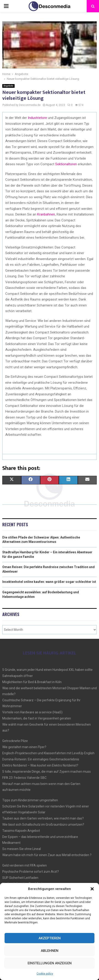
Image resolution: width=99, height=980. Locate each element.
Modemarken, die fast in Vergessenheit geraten (37, 718)
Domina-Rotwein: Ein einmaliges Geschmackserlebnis (41, 759)
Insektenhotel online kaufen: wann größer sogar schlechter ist (49, 582)
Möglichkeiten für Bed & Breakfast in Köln (32, 682)
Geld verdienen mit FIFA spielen (25, 865)
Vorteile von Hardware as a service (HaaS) (32, 712)
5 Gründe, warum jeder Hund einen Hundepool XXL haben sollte (47, 670)
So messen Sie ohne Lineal (22, 849)
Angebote (8, 86)
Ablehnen (50, 951)
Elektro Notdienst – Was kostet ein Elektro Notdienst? (40, 765)
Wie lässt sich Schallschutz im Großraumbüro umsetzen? (43, 825)
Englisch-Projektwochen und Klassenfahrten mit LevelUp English (48, 753)
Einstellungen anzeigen (50, 963)
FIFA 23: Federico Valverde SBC (24, 778)
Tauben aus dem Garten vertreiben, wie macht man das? (43, 818)
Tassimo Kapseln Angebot (21, 831)
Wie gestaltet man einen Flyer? (24, 747)
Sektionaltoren (66, 164)
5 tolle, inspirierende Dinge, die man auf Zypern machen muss (47, 772)
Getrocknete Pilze (15, 741)
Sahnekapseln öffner (18, 676)
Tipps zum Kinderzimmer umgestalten (30, 800)
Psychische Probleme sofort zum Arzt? (31, 872)
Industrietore (37, 118)
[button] (92, 889)
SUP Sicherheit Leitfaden (20, 878)
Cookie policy (45, 974)
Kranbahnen (46, 214)
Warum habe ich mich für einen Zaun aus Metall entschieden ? (47, 855)
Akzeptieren (50, 938)
